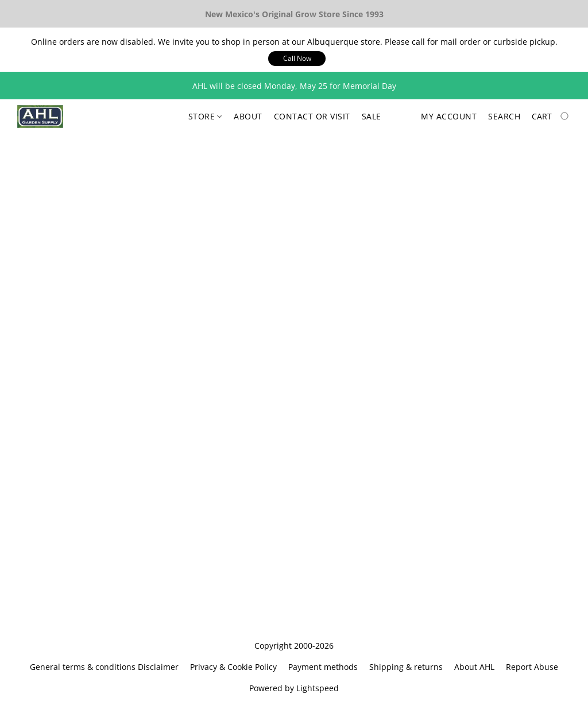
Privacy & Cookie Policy (233, 667)
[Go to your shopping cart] (551, 117)
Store (205, 116)
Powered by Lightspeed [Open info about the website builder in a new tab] (294, 688)
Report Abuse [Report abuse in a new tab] (532, 667)
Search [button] (504, 116)
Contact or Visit (312, 116)
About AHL (474, 667)
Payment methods (323, 667)
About (248, 116)
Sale (372, 116)
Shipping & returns (406, 667)
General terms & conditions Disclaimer (104, 667)
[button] (297, 59)
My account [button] (449, 116)
